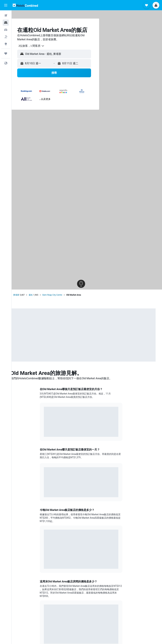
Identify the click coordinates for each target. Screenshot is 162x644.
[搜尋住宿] (6, 23)
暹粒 (42, 295)
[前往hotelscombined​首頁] (25, 5)
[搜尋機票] (6, 16)
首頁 (19, 295)
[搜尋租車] (6, 30)
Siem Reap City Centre (64, 295)
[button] (6, 5)
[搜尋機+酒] (6, 37)
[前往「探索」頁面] (6, 44)
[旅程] (6, 53)
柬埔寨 (28, 295)
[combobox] (42, 46)
